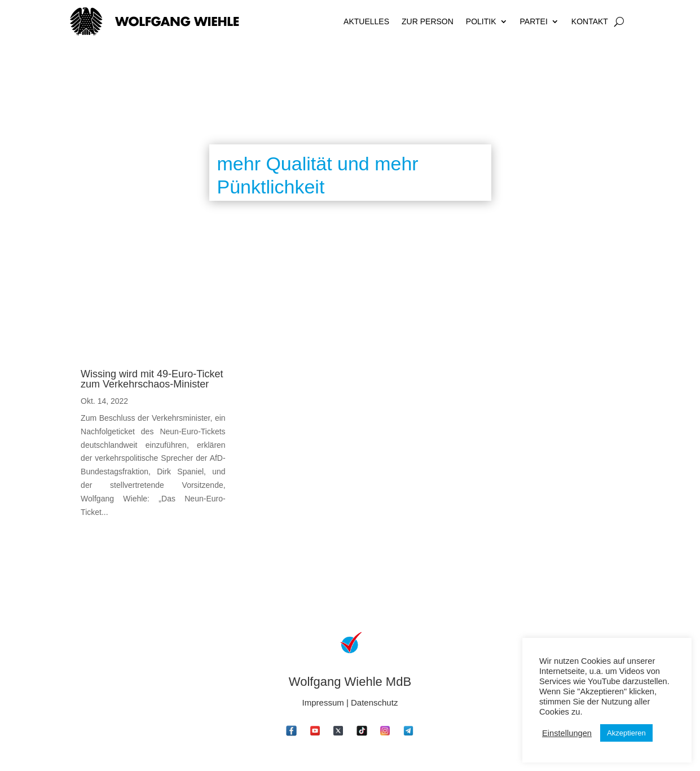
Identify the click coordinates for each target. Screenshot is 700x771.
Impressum (323, 702)
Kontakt (590, 21)
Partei (534, 21)
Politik (481, 21)
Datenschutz (374, 702)
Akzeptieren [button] (626, 733)
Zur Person (428, 21)
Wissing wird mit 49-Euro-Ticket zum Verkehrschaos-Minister (152, 379)
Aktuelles (366, 21)
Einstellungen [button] (567, 733)
